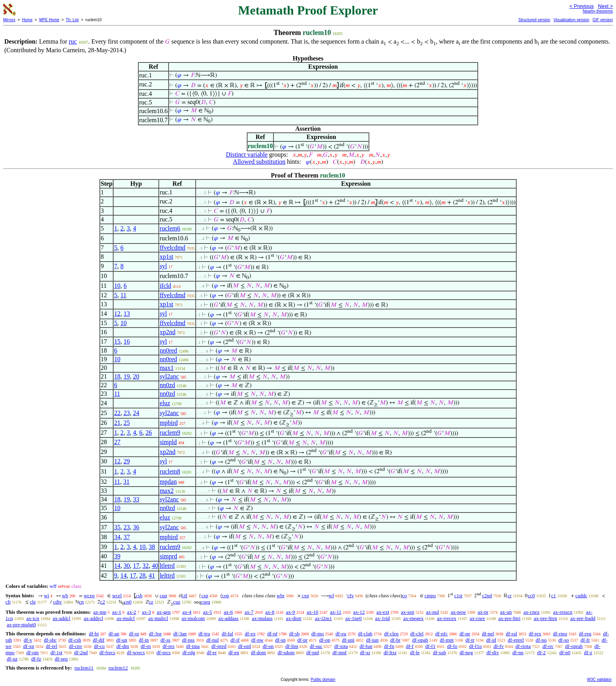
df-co (99, 646)
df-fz (36, 659)
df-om (33, 652)
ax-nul (432, 612)
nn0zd (167, 385)
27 (117, 442)
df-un (122, 640)
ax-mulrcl (158, 618)
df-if (235, 640)
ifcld (165, 286)
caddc (581, 595)
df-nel (488, 634)
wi (47, 595)
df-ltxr (390, 652)
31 (126, 482)
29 (126, 461)
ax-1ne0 (354, 618)
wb (65, 595)
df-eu (341, 634)
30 (126, 566)
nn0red (168, 350)
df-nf (272, 634)
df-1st (56, 652)
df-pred (219, 646)
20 (136, 376)
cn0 (128, 602)
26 (148, 433)
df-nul (213, 640)
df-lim (292, 646)
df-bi (94, 634)
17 (136, 566)
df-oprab (574, 646)
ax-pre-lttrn (545, 618)
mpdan (168, 482)
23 (126, 413)
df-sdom (286, 652)
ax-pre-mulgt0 (21, 625)
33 (136, 499)
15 (117, 341)
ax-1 (117, 612)
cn (81, 602)
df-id (491, 640)
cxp (305, 595)
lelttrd (167, 575)
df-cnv (75, 646)
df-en (234, 652)
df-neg (466, 652)
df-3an (180, 634)
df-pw (258, 640)
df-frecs (107, 652)
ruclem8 (170, 471)
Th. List (72, 20)
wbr (280, 595)
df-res (169, 646)
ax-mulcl (126, 618)
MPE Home (49, 20)
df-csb (75, 640)
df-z (588, 652)
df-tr (470, 640)
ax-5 (208, 612)
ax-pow (458, 612)
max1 (167, 368)
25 (126, 423)
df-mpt (446, 640)
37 (126, 537)
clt (8, 602)
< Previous (581, 6)
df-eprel (516, 640)
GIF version (603, 20)
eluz (165, 403)
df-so (564, 640)
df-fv (499, 646)
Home (27, 20)
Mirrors (9, 20)
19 (126, 376)
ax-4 (187, 612)
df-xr (365, 652)
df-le (415, 652)
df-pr (302, 640)
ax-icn (33, 618)
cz (151, 602)
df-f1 (430, 646)
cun (163, 595)
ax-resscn (563, 612)
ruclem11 (84, 668)
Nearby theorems (598, 11)
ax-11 (336, 612)
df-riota (523, 646)
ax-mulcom (193, 618)
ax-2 (131, 612)
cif (185, 595)
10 (117, 286)
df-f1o (476, 646)
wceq (89, 595)
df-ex (250, 634)
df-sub (439, 652)
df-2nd (81, 652)
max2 (167, 491)
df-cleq (391, 634)
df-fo (452, 646)
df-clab (365, 634)
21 (117, 423)
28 (142, 575)
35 (117, 527)
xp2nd (167, 332)
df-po (541, 640)
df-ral (511, 634)
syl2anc (169, 376)
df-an (114, 634)
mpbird (169, 423)
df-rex (535, 634)
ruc (73, 41)
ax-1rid (383, 618)
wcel (117, 595)
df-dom (258, 652)
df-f (410, 646)
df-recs (163, 652)
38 (152, 547)
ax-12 (359, 612)
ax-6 (228, 612)
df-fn (389, 646)
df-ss (166, 640)
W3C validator (599, 680)
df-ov (548, 646)
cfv (351, 595)
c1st (458, 595)
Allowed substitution (259, 162)
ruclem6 (170, 228)
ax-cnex (531, 612)
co (405, 595)
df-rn (146, 646)
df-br (396, 640)
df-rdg (189, 652)
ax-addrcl (93, 618)
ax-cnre (477, 618)
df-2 (541, 652)
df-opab (420, 640)
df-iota (341, 646)
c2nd (487, 595)
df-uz (12, 659)
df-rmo (560, 634)
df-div (493, 652)
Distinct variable (247, 155)
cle (33, 602)
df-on (268, 646)
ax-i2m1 (324, 618)
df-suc (316, 646)
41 (152, 575)
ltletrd (167, 566)
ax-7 (249, 612)
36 (136, 527)
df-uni (348, 640)
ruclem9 (170, 433)
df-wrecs (136, 652)
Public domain (323, 680)
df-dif (99, 640)
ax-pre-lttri (509, 618)
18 (117, 376)
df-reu (585, 634)
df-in (144, 640)
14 (117, 566)
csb (139, 595)
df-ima (193, 646)
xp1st (166, 257)
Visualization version (571, 20)
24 (136, 413)
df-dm (123, 646)
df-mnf (339, 652)
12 (117, 314)
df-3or (155, 634)
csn (204, 595)
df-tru (204, 634)
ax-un (506, 612)
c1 (554, 595)
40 (155, 566)
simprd (168, 556)
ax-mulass (262, 618)
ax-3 (146, 612)
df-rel (52, 646)
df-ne (465, 634)
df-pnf (313, 652)
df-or (134, 634)
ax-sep (407, 612)
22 (117, 413)
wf (332, 595)
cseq (206, 602)
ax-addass (228, 618)
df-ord (245, 646)
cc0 (531, 595)
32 (145, 566)
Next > (605, 6)
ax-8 (270, 612)
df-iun (372, 640)
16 (126, 341)
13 (126, 314)
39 (117, 556)
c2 (103, 602)
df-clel (417, 634)
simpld (168, 442)
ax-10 (313, 612)
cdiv (57, 602)
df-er (212, 652)
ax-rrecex (446, 618)
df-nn (518, 652)
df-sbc (50, 640)
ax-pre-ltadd (583, 618)
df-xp (29, 646)
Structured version (534, 20)
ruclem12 (118, 668)
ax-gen (164, 612)
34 (117, 537)
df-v (28, 640)
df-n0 (565, 652)
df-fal (227, 634)
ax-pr (483, 612)
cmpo (430, 595)
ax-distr (294, 618)
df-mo (317, 634)
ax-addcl (61, 618)
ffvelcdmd (172, 248)
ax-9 (291, 612)
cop (226, 595)
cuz (177, 602)
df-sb (294, 634)
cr (510, 595)
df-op (325, 640)
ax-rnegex (413, 618)
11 (123, 295)
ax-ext (383, 612)
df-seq (61, 659)
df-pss (189, 640)
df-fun (366, 646)
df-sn (280, 640)
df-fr (585, 640)
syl (163, 266)
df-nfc (442, 634)
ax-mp (100, 612)
